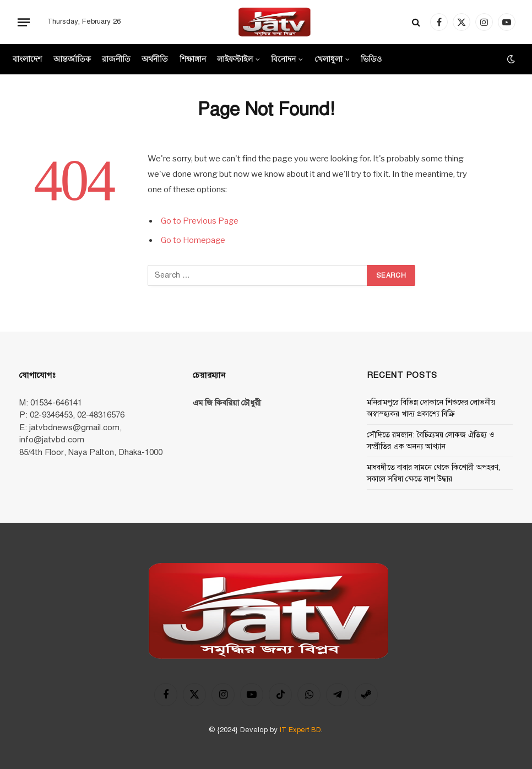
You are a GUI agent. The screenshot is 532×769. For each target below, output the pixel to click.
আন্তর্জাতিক (72, 59)
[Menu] (24, 22)
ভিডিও (371, 59)
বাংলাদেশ (27, 59)
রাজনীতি (116, 59)
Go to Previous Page (200, 221)
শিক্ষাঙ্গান (193, 59)
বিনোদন (283, 59)
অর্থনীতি (155, 59)
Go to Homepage (194, 240)
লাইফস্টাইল (235, 59)
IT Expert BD (300, 730)
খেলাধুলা (329, 59)
